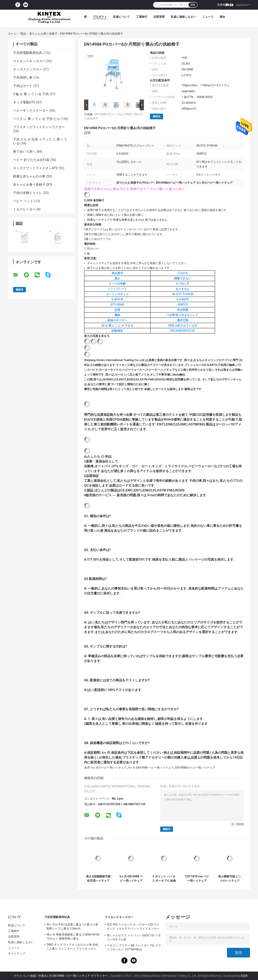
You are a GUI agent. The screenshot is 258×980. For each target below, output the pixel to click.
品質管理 (159, 17)
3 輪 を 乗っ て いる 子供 (31, 94)
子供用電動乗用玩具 (28, 53)
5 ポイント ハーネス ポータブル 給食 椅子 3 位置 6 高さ (164, 879)
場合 (222, 17)
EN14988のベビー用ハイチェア (195, 768)
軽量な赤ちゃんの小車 (29, 176)
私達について (122, 17)
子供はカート (23, 86)
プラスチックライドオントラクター (39, 127)
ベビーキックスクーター (31, 111)
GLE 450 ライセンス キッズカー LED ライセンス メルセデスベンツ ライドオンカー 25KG (133, 927)
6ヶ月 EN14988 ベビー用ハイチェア (151, 768)
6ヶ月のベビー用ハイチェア (109, 768)
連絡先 (157, 116)
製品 (23, 34)
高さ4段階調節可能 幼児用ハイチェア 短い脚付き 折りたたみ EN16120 (98, 879)
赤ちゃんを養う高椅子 (43, 34)
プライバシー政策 (25, 976)
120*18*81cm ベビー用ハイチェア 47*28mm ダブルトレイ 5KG (197, 879)
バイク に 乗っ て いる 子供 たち (36, 119)
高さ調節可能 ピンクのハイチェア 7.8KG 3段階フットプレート (230, 879)
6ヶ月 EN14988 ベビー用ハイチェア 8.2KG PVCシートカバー (131, 879)
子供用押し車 (23, 78)
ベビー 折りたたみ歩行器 (31, 160)
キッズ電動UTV (24, 102)
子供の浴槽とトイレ (28, 193)
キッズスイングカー (28, 69)
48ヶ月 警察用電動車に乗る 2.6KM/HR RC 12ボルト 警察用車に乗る (73, 937)
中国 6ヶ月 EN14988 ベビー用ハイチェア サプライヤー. (74, 976)
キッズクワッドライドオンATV (35, 168)
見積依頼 (223, 5)
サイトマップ (17, 953)
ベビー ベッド (23, 201)
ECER (244, 976)
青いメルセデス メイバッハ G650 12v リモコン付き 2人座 (134, 937)
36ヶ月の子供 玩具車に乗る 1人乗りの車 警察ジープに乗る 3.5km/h (72, 926)
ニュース (208, 17)
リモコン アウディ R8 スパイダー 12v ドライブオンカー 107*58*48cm (134, 947)
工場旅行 (142, 17)
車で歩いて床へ (24, 152)
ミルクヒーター (24, 209)
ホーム (12, 34)
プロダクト (100, 17)
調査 (193, 5)
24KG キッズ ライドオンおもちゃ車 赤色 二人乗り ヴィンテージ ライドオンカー (72, 947)
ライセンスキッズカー (29, 61)
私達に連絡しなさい (183, 17)
